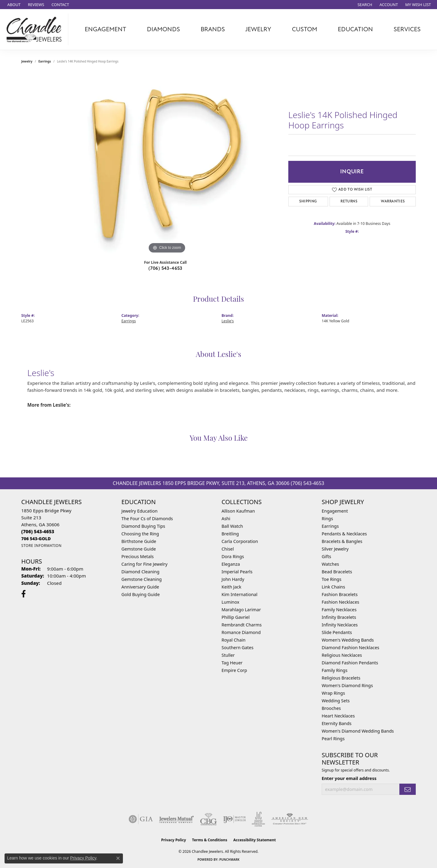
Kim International (239, 594)
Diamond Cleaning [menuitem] (140, 572)
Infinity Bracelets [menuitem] (339, 617)
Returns (349, 201)
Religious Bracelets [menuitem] (341, 678)
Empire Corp (234, 670)
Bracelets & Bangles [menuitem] (342, 541)
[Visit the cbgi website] (208, 819)
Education (355, 29)
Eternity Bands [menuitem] (337, 723)
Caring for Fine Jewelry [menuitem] (144, 564)
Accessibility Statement (255, 840)
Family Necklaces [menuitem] (339, 610)
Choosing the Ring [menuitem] (140, 534)
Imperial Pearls (237, 572)
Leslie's (228, 321)
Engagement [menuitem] (335, 511)
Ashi (226, 519)
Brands (213, 29)
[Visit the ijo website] (234, 819)
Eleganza (231, 564)
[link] (13, 5)
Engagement (105, 29)
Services (407, 29)
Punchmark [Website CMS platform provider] (230, 860)
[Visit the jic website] (258, 819)
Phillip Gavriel (235, 617)
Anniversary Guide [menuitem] (140, 587)
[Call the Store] (38, 531)
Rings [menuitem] (327, 519)
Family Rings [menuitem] (335, 670)
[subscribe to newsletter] (408, 789)
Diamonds (163, 29)
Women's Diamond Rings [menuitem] (347, 685)
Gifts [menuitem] (326, 556)
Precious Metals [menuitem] (137, 556)
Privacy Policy (174, 840)
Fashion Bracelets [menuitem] (340, 594)
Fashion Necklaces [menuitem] (340, 602)
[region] (167, 164)
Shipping (308, 201)
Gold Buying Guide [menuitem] (141, 594)
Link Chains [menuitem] (333, 587)
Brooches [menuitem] (331, 708)
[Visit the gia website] (141, 819)
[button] (364, 5)
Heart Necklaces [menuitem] (338, 716)
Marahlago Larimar (241, 610)
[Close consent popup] (118, 858)
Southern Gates (237, 648)
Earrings (45, 61)
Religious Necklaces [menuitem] (342, 655)
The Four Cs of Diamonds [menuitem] (147, 519)
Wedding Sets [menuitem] (336, 701)
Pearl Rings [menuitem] (333, 739)
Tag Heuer (232, 663)
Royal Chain (234, 640)
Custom (305, 29)
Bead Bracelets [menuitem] (337, 572)
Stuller (228, 655)
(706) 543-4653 (165, 268)
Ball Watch (232, 526)
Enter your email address (349, 778)
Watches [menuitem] (330, 564)
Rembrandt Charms (242, 625)
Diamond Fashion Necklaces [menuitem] (351, 648)
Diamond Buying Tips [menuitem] (143, 526)
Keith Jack (231, 587)
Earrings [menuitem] (330, 526)
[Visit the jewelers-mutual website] (176, 819)
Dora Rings (233, 556)
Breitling (230, 534)
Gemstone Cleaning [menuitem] (142, 579)
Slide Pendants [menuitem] (337, 632)
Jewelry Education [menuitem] (139, 511)
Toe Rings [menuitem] (332, 579)
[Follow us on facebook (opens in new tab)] (24, 594)
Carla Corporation (240, 541)
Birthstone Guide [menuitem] (139, 541)
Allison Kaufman (238, 511)
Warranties (393, 201)
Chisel (228, 549)
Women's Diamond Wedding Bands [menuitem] (358, 731)
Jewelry (258, 29)
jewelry (27, 61)
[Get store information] (41, 546)
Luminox (230, 602)
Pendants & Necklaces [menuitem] (344, 534)
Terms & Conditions (210, 840)
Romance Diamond (241, 632)
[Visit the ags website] (290, 819)
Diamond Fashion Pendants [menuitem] (350, 663)
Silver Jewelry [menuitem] (335, 549)
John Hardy (233, 579)
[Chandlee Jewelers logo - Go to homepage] (36, 29)
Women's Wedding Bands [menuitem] (348, 640)
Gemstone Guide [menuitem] (139, 549)
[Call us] (36, 539)
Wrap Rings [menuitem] (333, 693)
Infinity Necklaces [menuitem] (340, 625)
